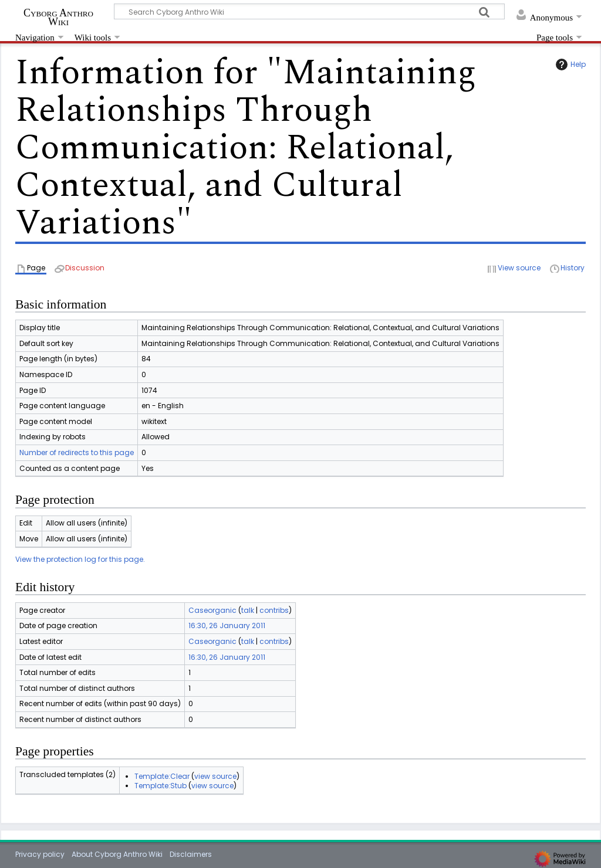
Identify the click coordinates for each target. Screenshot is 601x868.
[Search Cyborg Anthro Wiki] (309, 11)
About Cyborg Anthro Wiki (117, 854)
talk (248, 610)
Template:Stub (161, 786)
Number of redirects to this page (77, 452)
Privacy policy (40, 854)
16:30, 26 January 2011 (227, 625)
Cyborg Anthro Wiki (58, 17)
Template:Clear (162, 776)
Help (569, 65)
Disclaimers (191, 854)
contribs (274, 610)
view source (215, 776)
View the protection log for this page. (80, 559)
